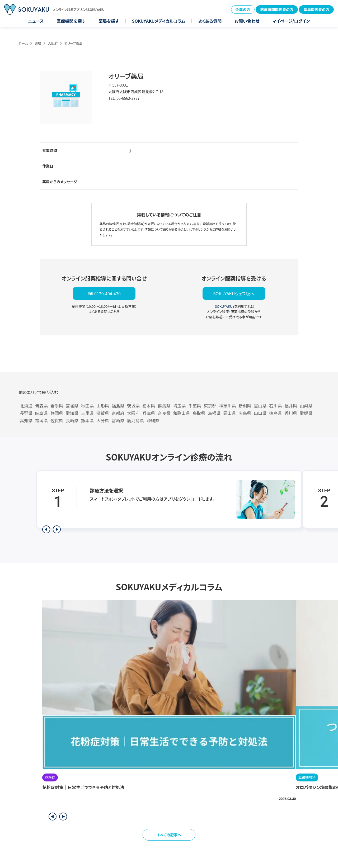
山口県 (260, 413)
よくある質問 (210, 21)
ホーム (23, 43)
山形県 (103, 406)
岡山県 (229, 413)
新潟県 (245, 406)
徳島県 (275, 413)
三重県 (87, 413)
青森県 (41, 406)
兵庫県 (149, 413)
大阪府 (53, 43)
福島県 (118, 406)
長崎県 (72, 420)
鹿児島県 (135, 420)
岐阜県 (41, 413)
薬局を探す (109, 21)
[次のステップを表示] (57, 529)
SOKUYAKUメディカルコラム (159, 21)
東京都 (210, 406)
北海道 (26, 406)
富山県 (260, 406)
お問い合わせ (247, 21)
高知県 (26, 420)
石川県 (275, 406)
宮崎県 (118, 420)
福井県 (291, 406)
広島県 (245, 413)
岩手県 (57, 406)
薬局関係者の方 (316, 10)
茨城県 (133, 406)
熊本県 (87, 420)
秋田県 (87, 406)
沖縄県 (153, 420)
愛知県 (72, 413)
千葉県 (195, 406)
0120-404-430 (107, 293)
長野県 (26, 413)
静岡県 (57, 413)
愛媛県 (306, 413)
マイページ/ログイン (291, 21)
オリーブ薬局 (73, 43)
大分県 (103, 420)
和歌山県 (181, 413)
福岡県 (41, 420)
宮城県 (72, 406)
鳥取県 (199, 413)
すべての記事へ (169, 835)
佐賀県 (57, 420)
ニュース (36, 21)
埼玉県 (179, 406)
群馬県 (164, 406)
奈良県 (164, 413)
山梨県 (306, 406)
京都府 (118, 413)
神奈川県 (227, 406)
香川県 (291, 413)
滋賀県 (103, 413)
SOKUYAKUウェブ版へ (234, 293)
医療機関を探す (71, 21)
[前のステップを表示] (46, 529)
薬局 (38, 43)
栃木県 (149, 406)
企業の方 (243, 10)
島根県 (214, 413)
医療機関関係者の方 (277, 10)
